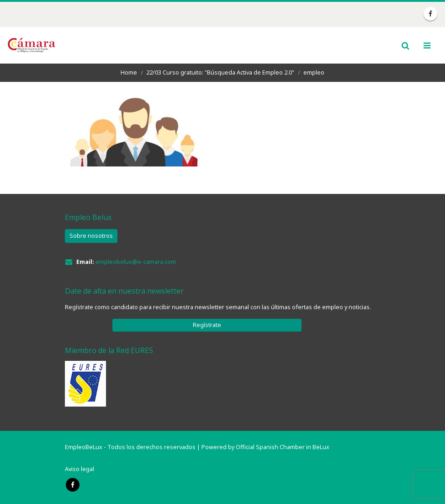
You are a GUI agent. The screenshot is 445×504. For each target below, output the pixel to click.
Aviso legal (79, 469)
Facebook (73, 485)
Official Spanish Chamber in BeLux (283, 447)
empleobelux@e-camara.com (136, 262)
